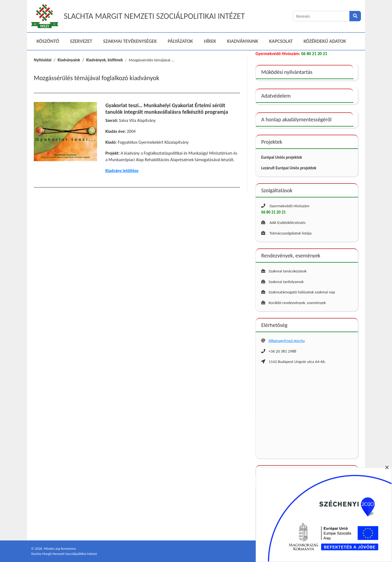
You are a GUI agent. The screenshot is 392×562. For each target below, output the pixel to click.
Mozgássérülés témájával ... (152, 60)
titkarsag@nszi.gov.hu (287, 341)
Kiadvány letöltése (122, 171)
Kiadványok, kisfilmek (105, 60)
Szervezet (81, 41)
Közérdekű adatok (325, 41)
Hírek (210, 41)
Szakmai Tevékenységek (130, 41)
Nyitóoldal (43, 60)
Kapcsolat (281, 41)
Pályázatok (180, 41)
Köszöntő (48, 41)
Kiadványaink (243, 41)
